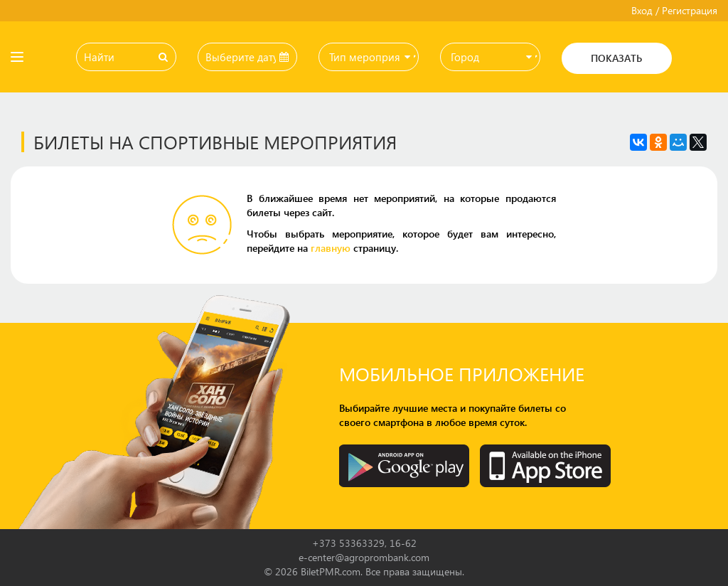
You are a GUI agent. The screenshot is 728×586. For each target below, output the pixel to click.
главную (331, 248)
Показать (616, 58)
